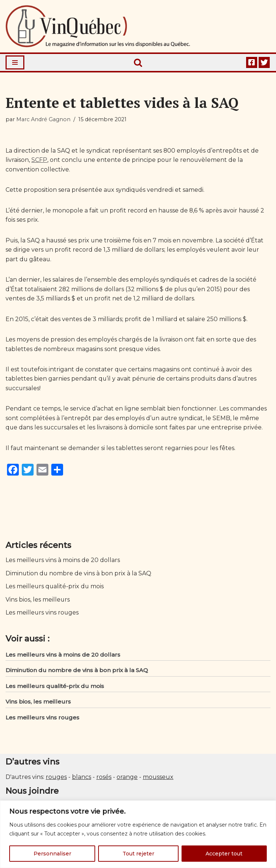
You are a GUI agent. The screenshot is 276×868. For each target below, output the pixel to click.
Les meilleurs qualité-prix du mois (55, 588)
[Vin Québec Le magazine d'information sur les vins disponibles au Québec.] (98, 26)
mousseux (158, 778)
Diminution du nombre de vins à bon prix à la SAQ (79, 574)
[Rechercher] (138, 62)
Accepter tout (224, 854)
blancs (82, 778)
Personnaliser (52, 854)
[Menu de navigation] (15, 62)
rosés (104, 778)
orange (127, 778)
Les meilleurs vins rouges (42, 614)
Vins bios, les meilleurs (38, 601)
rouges (56, 778)
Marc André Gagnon (43, 119)
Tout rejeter (138, 854)
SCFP (39, 160)
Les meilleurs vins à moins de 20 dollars (63, 561)
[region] (138, 834)
